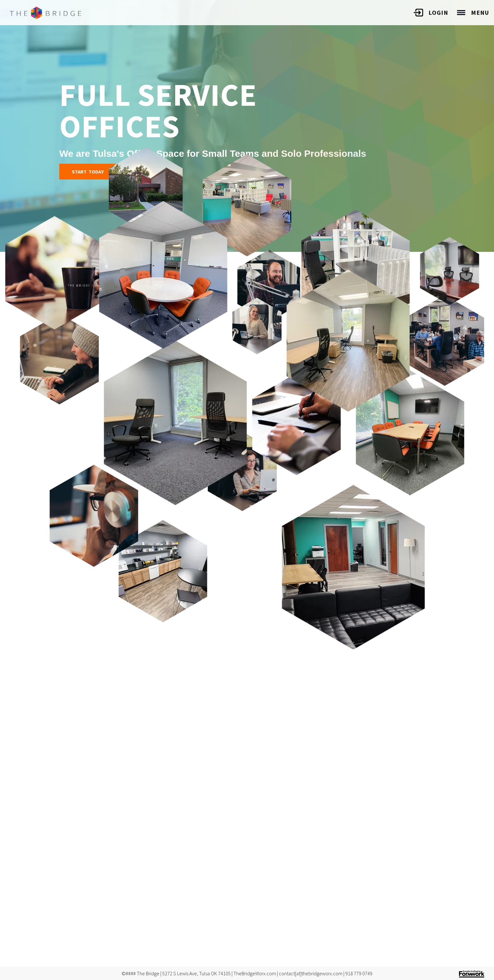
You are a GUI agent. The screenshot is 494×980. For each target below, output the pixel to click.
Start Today (88, 172)
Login (438, 12)
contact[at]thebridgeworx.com (311, 973)
